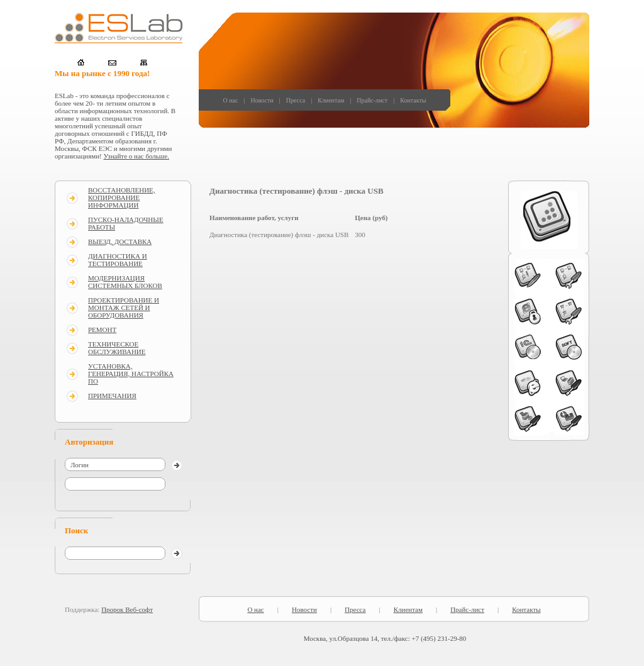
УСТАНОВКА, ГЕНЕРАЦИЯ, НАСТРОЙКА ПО (131, 374)
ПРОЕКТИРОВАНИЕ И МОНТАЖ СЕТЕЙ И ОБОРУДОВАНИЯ (124, 308)
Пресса (296, 100)
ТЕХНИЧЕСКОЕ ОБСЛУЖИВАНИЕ (117, 348)
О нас (231, 100)
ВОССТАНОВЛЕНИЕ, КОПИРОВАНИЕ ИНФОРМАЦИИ (122, 197)
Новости (262, 100)
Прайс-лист (372, 100)
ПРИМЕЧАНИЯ (112, 396)
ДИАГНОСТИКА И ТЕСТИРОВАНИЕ (118, 260)
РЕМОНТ (102, 330)
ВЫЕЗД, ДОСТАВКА (120, 241)
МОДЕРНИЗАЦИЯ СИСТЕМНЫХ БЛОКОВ (125, 282)
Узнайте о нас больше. (136, 156)
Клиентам (331, 100)
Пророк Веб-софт (127, 609)
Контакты (413, 100)
